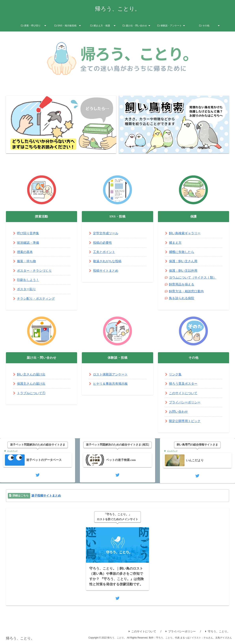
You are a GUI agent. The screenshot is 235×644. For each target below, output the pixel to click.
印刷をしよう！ (28, 280)
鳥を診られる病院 (182, 298)
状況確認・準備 (28, 243)
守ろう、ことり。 (218, 632)
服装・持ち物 (26, 261)
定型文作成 (101, 233)
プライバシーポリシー (185, 402)
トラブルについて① (31, 393)
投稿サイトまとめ (106, 271)
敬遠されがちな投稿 (107, 261)
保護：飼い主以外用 (183, 271)
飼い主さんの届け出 (31, 374)
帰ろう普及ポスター (183, 384)
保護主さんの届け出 (31, 384)
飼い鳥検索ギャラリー (185, 233)
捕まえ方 (175, 243)
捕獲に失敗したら (182, 252)
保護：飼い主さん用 (183, 261)
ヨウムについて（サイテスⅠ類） (193, 278)
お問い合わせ (178, 412)
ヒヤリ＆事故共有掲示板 (110, 384)
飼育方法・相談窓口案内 (186, 291)
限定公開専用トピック (185, 421)
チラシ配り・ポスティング (36, 299)
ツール (114, 233)
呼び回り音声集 (28, 233)
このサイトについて (183, 393)
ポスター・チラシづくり (34, 271)
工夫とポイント (104, 252)
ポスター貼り (26, 289)
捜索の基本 (25, 252)
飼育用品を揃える (182, 284)
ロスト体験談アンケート (110, 374)
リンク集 (175, 374)
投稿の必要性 (103, 243)
